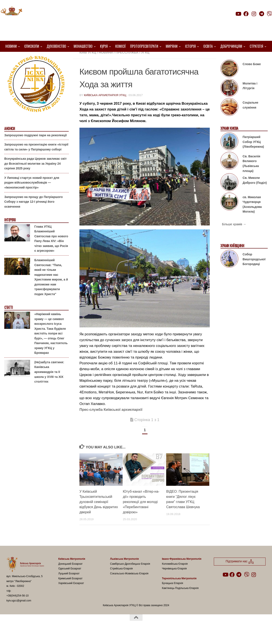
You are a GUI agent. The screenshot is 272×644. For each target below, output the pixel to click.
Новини (11, 46)
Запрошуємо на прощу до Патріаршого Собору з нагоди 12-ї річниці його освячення (33, 212)
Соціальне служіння (250, 116)
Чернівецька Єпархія (174, 580)
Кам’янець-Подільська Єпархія (180, 599)
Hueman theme (57, 635)
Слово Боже (252, 75)
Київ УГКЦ (88, 63)
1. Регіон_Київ (171, 58)
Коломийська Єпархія (175, 575)
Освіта (208, 46)
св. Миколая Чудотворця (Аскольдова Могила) (252, 215)
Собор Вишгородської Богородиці (254, 270)
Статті (8, 318)
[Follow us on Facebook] (246, 14)
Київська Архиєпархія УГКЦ (105, 106)
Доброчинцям (231, 46)
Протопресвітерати (144, 46)
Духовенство (56, 46)
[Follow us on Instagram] (254, 14)
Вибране (194, 58)
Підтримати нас (242, 22)
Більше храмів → (234, 235)
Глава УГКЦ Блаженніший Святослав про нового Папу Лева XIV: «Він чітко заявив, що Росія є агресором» (51, 250)
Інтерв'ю (10, 231)
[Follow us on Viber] (269, 14)
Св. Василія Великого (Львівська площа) (251, 175)
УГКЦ (145, 63)
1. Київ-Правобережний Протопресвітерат (118, 58)
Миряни (172, 46)
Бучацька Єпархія (172, 594)
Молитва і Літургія (250, 97)
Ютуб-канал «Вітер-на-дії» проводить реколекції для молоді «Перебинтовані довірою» (141, 513)
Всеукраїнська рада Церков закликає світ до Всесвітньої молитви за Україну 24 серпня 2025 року (35, 174)
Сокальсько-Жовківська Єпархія (129, 584)
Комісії (121, 46)
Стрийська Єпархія (122, 580)
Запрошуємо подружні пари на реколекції (36, 146)
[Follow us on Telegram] (262, 14)
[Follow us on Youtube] (238, 14)
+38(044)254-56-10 (17, 607)
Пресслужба (127, 63)
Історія (190, 46)
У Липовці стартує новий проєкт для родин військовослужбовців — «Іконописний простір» (32, 194)
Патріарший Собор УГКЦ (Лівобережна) (253, 153)
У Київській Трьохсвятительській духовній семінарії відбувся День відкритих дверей (99, 513)
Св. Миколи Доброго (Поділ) (255, 191)
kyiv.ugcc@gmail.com (19, 612)
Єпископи (32, 46)
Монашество (83, 46)
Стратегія (256, 46)
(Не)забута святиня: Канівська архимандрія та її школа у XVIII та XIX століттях (49, 383)
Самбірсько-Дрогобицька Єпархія (130, 575)
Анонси (10, 140)
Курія (104, 46)
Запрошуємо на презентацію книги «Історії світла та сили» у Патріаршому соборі (36, 158)
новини (106, 63)
